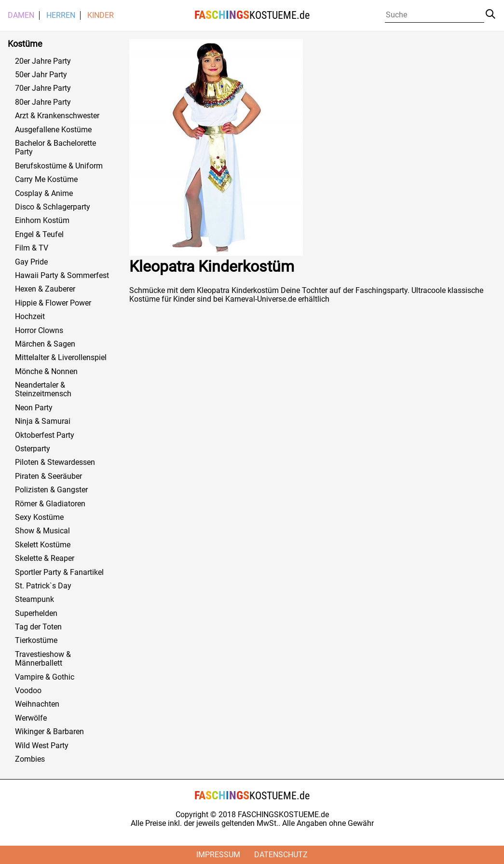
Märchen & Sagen (45, 344)
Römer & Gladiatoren (50, 504)
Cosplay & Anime (44, 194)
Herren (61, 15)
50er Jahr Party (41, 75)
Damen (21, 15)
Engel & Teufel (39, 235)
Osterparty (33, 449)
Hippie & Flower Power (53, 303)
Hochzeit (30, 317)
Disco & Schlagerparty (53, 207)
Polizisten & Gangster (51, 490)
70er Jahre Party (43, 88)
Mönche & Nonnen (46, 372)
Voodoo (28, 691)
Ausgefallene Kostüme (53, 130)
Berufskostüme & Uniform (59, 166)
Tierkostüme (36, 641)
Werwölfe (31, 718)
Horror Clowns (39, 331)
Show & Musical (42, 531)
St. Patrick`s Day (43, 586)
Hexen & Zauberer (45, 289)
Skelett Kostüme (43, 545)
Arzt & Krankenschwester (57, 116)
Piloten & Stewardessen (55, 462)
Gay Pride (31, 262)
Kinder (101, 15)
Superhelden (36, 613)
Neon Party (34, 408)
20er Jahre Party (43, 61)
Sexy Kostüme (39, 517)
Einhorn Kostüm (42, 221)
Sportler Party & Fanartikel (59, 572)
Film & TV (32, 248)
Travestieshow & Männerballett (43, 659)
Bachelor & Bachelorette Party (55, 148)
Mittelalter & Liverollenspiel (61, 358)
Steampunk (34, 599)
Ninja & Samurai (43, 421)
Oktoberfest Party (45, 435)
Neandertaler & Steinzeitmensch (43, 390)
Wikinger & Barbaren (49, 732)
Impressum (218, 855)
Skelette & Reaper (45, 558)
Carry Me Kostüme (46, 180)
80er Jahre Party (43, 102)
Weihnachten (37, 704)
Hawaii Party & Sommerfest (62, 276)
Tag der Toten (38, 627)
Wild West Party (42, 746)
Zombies (30, 759)
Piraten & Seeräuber (48, 476)
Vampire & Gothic (45, 677)
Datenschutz (281, 855)
